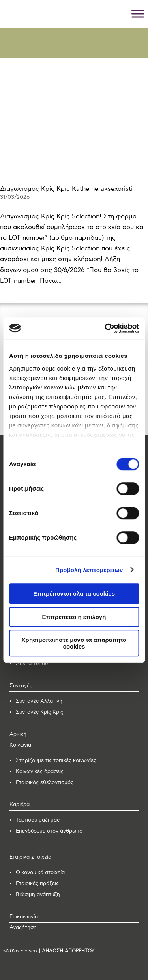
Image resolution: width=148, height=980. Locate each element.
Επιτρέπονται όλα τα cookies (74, 593)
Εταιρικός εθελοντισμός (45, 783)
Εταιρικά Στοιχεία (30, 857)
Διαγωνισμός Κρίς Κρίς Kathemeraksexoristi (66, 189)
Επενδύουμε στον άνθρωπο (49, 831)
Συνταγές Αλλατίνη (39, 701)
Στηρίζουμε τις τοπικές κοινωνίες (56, 761)
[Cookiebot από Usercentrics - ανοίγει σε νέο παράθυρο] (105, 328)
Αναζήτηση (23, 928)
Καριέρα (20, 805)
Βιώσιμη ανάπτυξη (38, 895)
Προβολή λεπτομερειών (89, 570)
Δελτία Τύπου (32, 664)
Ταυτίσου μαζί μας (38, 820)
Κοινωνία (20, 745)
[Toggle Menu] (138, 14)
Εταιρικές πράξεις (37, 884)
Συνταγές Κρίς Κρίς (39, 712)
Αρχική (18, 735)
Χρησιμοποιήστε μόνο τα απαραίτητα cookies (74, 643)
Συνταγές (21, 686)
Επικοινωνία (24, 917)
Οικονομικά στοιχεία (40, 873)
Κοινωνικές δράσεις (40, 772)
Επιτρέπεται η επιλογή (74, 617)
